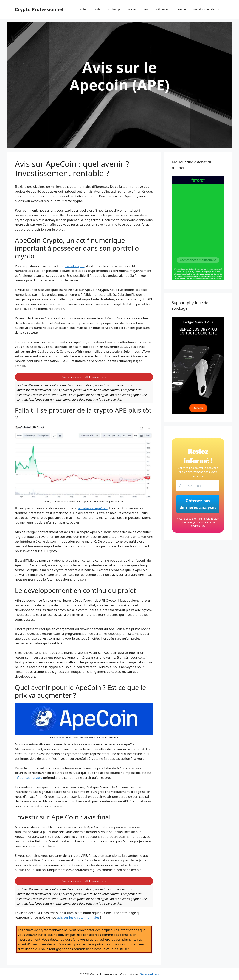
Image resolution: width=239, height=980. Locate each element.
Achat (84, 9)
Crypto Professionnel (39, 9)
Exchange (114, 9)
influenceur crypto (29, 778)
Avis (97, 9)
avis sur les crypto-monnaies (78, 917)
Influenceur (163, 9)
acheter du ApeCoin (93, 508)
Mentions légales (209, 9)
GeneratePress (149, 974)
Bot (146, 9)
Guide (182, 9)
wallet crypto (75, 266)
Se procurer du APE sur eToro (84, 377)
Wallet (132, 9)
